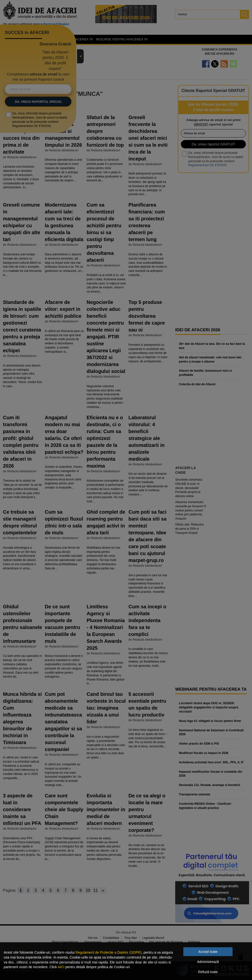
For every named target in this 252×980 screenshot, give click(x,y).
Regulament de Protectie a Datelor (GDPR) (109, 952)
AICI (61, 967)
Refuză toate (208, 972)
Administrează (208, 962)
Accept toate (208, 952)
